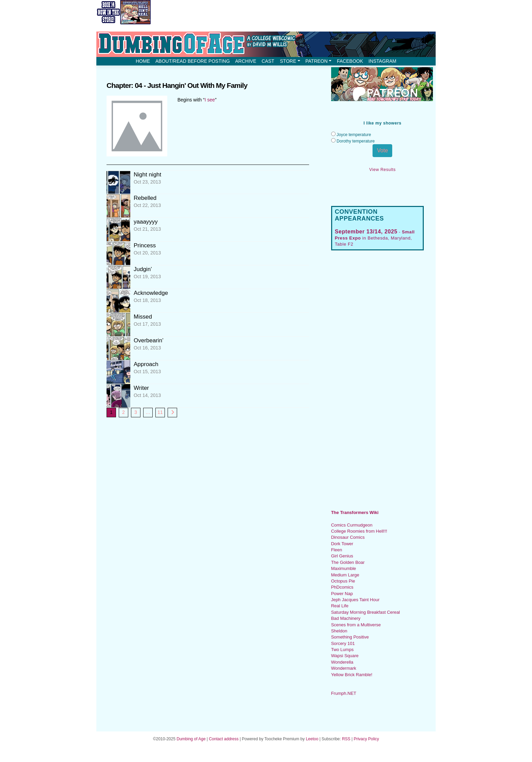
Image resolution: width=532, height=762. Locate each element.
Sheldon (339, 631)
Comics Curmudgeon (352, 525)
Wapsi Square (345, 656)
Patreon (318, 61)
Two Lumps (342, 650)
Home (143, 61)
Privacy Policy (366, 739)
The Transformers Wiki (355, 512)
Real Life (340, 606)
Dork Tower (342, 544)
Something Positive (350, 637)
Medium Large (345, 575)
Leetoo (312, 739)
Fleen (337, 550)
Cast (268, 61)
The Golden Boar (348, 562)
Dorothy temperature (356, 141)
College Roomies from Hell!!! (359, 531)
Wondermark (344, 668)
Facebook (350, 61)
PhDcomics (342, 587)
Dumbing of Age (191, 739)
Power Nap (342, 594)
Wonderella (342, 662)
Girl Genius (342, 556)
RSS (346, 739)
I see (210, 100)
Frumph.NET (344, 693)
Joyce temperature (354, 135)
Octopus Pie (343, 581)
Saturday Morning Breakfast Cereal (366, 612)
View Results (382, 170)
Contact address (224, 739)
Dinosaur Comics (348, 537)
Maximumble (344, 568)
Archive (246, 61)
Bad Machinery (346, 618)
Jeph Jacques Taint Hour (355, 600)
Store (290, 61)
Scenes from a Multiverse (356, 625)
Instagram (382, 61)
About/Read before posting (193, 61)
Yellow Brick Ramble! (352, 675)
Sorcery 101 (343, 643)
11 (160, 412)
